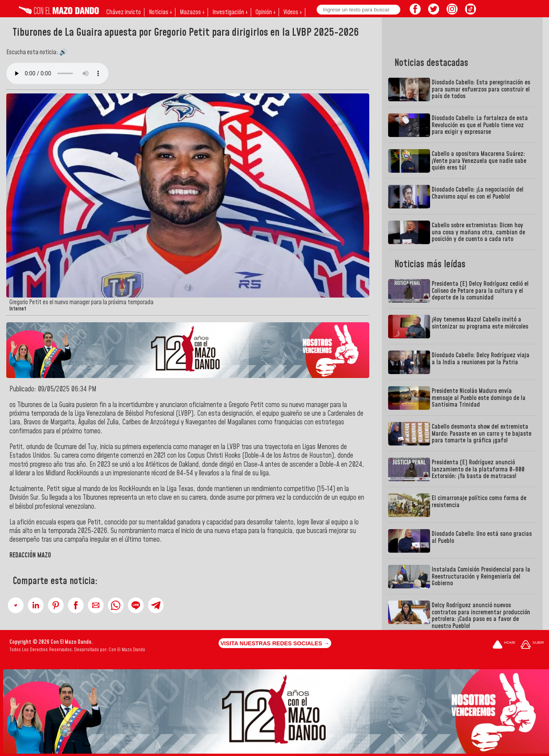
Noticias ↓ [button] (160, 12)
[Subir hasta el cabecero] (532, 645)
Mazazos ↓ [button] (192, 12)
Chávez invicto (124, 12)
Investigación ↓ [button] (230, 12)
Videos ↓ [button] (293, 12)
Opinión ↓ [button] (265, 12)
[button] (16, 605)
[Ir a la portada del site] (504, 645)
